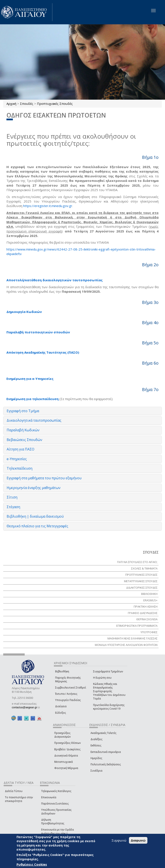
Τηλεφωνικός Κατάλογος (56, 791)
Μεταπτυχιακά (64, 762)
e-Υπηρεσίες (17, 459)
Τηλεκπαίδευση (20, 468)
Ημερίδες (96, 758)
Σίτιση (12, 497)
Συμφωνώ (119, 840)
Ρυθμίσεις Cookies (32, 864)
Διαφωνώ (138, 840)
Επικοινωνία (49, 797)
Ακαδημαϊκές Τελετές (103, 733)
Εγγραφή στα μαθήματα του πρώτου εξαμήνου (44, 478)
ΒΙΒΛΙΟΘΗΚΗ (149, 594)
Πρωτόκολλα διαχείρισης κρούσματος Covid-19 (109, 707)
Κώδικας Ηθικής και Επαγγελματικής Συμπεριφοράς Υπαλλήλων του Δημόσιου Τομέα (109, 691)
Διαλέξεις (96, 739)
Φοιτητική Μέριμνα (66, 768)
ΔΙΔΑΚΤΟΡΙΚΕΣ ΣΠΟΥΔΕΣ (142, 588)
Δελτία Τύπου (14, 791)
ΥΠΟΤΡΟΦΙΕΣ (149, 632)
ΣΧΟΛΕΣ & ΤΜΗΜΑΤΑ (144, 568)
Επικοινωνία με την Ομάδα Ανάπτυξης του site (58, 831)
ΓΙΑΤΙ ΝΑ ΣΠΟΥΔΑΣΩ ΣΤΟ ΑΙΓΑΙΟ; (137, 562)
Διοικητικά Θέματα (66, 756)
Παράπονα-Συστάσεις (55, 804)
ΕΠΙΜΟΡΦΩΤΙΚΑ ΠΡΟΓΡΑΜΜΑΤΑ (137, 626)
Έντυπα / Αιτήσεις (66, 694)
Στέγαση (13, 507)
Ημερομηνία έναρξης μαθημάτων (34, 488)
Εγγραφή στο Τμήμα (23, 411)
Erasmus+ (150, 600)
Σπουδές (27, 104)
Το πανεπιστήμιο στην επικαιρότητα (19, 799)
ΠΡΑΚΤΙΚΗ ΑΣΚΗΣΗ (146, 607)
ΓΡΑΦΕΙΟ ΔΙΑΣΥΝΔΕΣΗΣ (143, 613)
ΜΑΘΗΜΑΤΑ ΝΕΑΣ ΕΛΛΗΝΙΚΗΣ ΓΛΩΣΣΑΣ (132, 638)
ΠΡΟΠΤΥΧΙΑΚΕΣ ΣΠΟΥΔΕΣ (141, 575)
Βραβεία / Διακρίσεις (67, 749)
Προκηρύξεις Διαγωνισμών (62, 735)
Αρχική (11, 104)
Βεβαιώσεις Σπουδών (24, 440)
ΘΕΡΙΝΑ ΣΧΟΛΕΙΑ (147, 619)
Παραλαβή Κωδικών (23, 430)
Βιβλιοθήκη (62, 671)
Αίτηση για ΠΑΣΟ (20, 449)
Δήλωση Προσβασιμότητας (53, 822)
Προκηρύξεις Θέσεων (67, 743)
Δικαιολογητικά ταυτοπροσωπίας (34, 420)
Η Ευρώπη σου (102, 678)
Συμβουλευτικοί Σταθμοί (71, 688)
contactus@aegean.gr (26, 707)
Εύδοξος (61, 713)
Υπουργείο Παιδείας (68, 700)
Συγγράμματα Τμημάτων (108, 671)
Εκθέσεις (96, 745)
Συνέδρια (96, 771)
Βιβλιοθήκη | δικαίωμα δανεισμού (35, 516)
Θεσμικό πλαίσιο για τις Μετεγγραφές (37, 526)
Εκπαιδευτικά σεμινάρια (106, 752)
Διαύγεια (61, 706)
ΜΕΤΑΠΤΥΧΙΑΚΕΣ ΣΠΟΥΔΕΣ (141, 581)
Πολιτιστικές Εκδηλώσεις (106, 764)
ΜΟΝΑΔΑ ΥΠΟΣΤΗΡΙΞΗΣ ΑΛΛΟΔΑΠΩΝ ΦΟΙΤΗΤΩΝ (126, 645)
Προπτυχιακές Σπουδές (55, 104)
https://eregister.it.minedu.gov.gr (48, 206)
